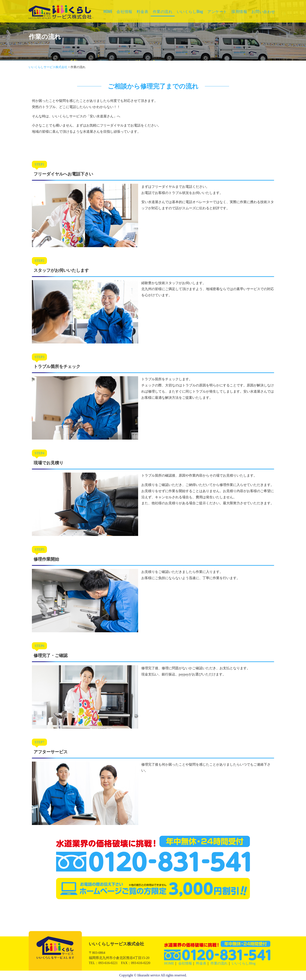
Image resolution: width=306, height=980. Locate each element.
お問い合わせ (263, 11)
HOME (108, 11)
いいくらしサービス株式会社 (60, 18)
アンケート (217, 11)
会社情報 (124, 11)
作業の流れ (163, 11)
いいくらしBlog (190, 11)
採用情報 (239, 11)
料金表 (143, 11)
